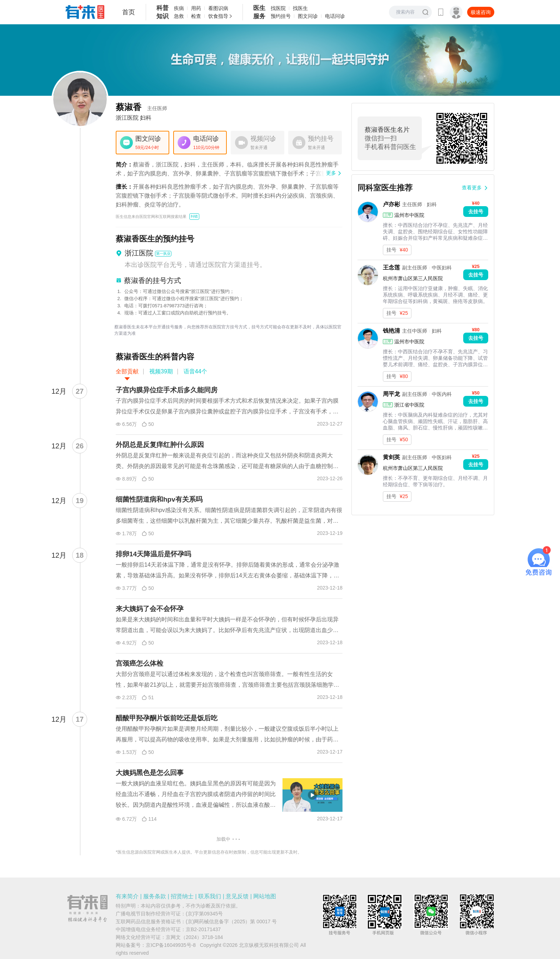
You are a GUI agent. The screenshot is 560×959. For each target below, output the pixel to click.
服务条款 (155, 896)
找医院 (278, 8)
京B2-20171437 (203, 929)
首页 (129, 12)
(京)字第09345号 (204, 914)
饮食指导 (218, 16)
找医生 (300, 8)
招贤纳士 (182, 896)
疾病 (179, 8)
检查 (196, 16)
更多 (331, 173)
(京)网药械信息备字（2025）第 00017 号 (231, 921)
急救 (179, 16)
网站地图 (265, 896)
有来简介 (127, 896)
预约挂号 (281, 16)
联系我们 (210, 896)
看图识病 (218, 8)
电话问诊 (335, 16)
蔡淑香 (141, 107)
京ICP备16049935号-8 (171, 945)
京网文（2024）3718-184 (194, 937)
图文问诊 (308, 16)
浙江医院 (127, 118)
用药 (196, 8)
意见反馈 (237, 896)
